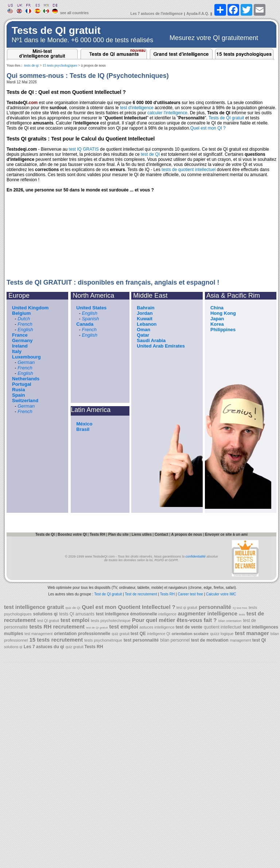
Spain (18, 395)
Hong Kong (223, 313)
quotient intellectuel (223, 627)
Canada (85, 324)
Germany (22, 340)
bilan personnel (176, 640)
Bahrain (145, 308)
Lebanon (147, 324)
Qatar (143, 335)
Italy (17, 351)
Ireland (20, 346)
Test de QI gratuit (108, 594)
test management (38, 634)
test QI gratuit (48, 621)
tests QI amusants (77, 614)
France (20, 335)
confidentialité (196, 556)
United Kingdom (30, 308)
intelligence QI (158, 634)
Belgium (21, 313)
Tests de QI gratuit (226, 118)
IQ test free (240, 608)
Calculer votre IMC (221, 594)
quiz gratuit (121, 634)
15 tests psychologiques (60, 65)
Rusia (18, 390)
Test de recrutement (141, 594)
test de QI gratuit (97, 628)
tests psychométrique (103, 640)
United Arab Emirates (161, 346)
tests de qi (31, 65)
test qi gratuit (186, 608)
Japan (217, 319)
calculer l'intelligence (167, 113)
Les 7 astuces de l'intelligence (157, 14)
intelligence (167, 614)
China (217, 308)
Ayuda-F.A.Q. (198, 14)
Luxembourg (26, 357)
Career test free (190, 594)
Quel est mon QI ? (208, 128)
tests (242, 615)
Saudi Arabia (151, 340)
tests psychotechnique (111, 621)
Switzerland (25, 401)
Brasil (83, 429)
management (241, 640)
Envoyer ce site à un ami (226, 534)
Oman (143, 330)
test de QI (150, 154)
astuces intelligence (158, 627)
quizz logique (222, 634)
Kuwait (145, 319)
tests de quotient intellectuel (188, 170)
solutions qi (13, 647)
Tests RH (168, 594)
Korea (217, 324)
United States (91, 308)
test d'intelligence (137, 108)
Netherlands (26, 379)
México (84, 424)
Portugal (22, 384)
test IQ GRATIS (84, 149)
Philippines (223, 330)
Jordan (145, 313)
